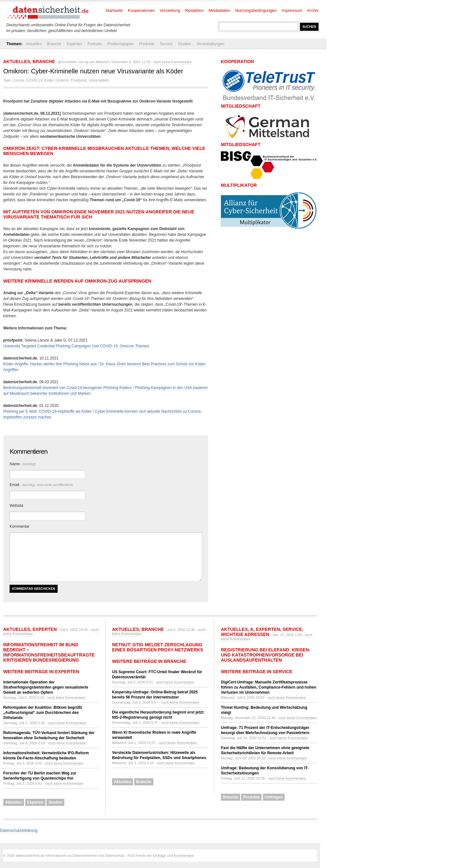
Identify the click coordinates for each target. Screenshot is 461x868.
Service (166, 44)
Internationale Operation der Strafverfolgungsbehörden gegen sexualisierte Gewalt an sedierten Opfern (46, 687)
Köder (49, 80)
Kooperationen (141, 10)
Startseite (114, 10)
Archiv (313, 10)
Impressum (292, 10)
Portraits (95, 44)
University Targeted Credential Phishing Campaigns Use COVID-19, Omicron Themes (76, 346)
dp (87, 62)
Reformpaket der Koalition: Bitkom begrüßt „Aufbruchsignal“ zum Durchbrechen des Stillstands (43, 713)
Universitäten (99, 80)
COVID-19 (34, 80)
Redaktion (194, 10)
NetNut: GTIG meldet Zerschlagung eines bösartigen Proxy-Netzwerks (158, 647)
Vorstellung (170, 10)
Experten (74, 44)
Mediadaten (220, 10)
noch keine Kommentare (172, 62)
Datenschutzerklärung (19, 831)
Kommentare (184, 856)
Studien (185, 44)
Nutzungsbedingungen (256, 10)
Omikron (62, 80)
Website (16, 506)
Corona (18, 80)
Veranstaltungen (210, 44)
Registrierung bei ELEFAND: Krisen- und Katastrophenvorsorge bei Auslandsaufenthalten (266, 655)
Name (23, 464)
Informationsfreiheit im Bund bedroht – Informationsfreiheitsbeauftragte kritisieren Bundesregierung (49, 652)
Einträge (159, 856)
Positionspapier (120, 44)
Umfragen (274, 797)
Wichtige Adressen (245, 634)
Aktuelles (34, 44)
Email (42, 485)
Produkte (147, 44)
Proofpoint (79, 80)
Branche (54, 44)
